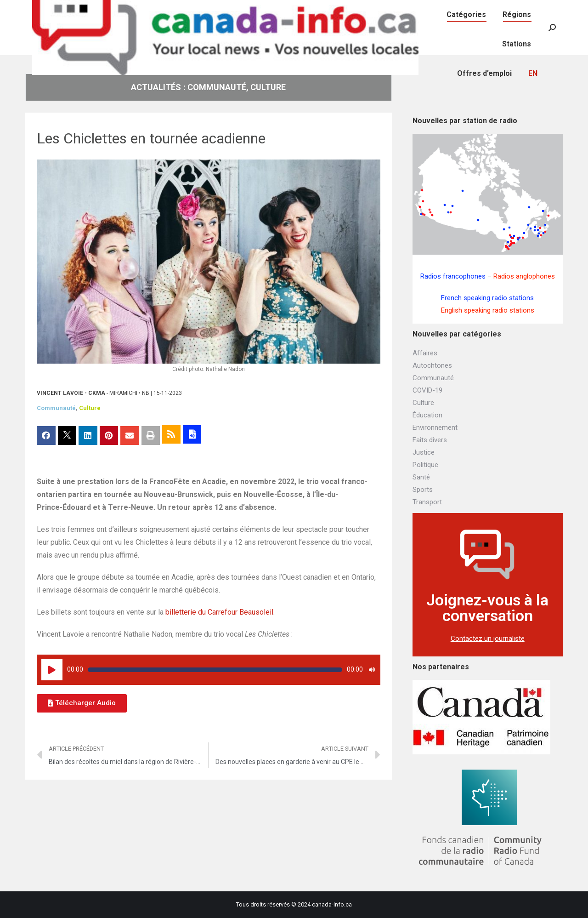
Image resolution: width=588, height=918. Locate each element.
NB (146, 393)
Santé (421, 477)
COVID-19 (427, 390)
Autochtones (432, 365)
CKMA (97, 393)
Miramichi (123, 393)
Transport (427, 502)
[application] (209, 670)
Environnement (435, 428)
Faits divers (430, 440)
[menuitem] (447, 9)
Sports (423, 490)
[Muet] (372, 670)
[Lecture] (52, 670)
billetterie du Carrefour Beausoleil (219, 612)
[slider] (215, 670)
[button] (82, 703)
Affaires (425, 353)
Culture (90, 408)
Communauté (56, 408)
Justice (424, 452)
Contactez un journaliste (488, 639)
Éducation (427, 415)
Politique (425, 465)
